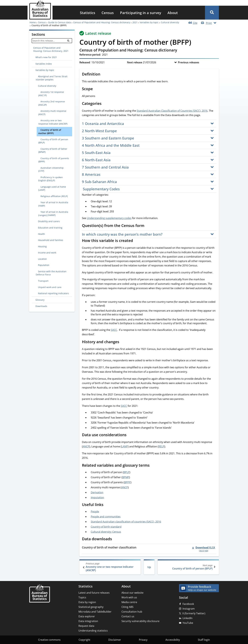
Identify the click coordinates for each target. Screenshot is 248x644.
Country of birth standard (106, 527)
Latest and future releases (94, 593)
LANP (125, 446)
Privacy (143, 640)
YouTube (188, 623)
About (173, 13)
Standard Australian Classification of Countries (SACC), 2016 (172, 111)
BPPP (127, 482)
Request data (86, 626)
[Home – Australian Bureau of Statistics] (40, 594)
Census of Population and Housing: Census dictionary (102, 22)
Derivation (97, 492)
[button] (212, 13)
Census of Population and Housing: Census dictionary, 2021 (51, 49)
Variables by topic (149, 22)
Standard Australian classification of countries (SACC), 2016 (126, 522)
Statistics (88, 13)
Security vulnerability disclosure (140, 621)
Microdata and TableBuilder (95, 612)
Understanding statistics (93, 631)
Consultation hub (132, 612)
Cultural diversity (170, 22)
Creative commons (49, 640)
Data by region (87, 602)
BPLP (127, 472)
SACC (114, 330)
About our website (132, 593)
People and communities (106, 517)
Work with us (129, 597)
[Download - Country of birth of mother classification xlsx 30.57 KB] (204, 549)
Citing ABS (127, 607)
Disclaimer (115, 640)
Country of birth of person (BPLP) (188, 567)
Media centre (129, 602)
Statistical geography (91, 607)
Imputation (97, 497)
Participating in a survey (141, 13)
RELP (161, 446)
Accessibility (173, 640)
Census (108, 13)
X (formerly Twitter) (194, 613)
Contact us (128, 616)
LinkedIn (188, 618)
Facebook (188, 604)
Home (33, 22)
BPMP (126, 477)
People (95, 512)
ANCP (86, 446)
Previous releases (189, 62)
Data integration (88, 621)
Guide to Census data (59, 22)
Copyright (84, 640)
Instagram (189, 609)
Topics (82, 597)
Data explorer (87, 616)
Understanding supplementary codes (109, 218)
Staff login (204, 640)
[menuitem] (88, 13)
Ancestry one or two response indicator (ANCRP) (110, 567)
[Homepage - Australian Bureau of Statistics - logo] (40, 10)
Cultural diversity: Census (106, 532)
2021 (135, 22)
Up (149, 567)
